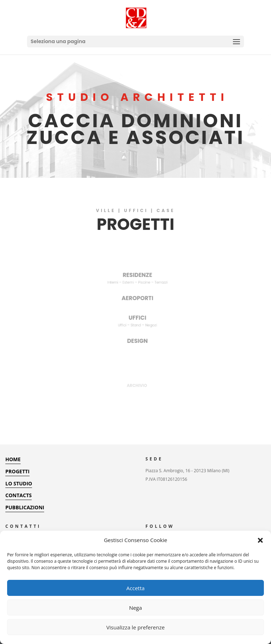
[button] (260, 540)
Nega (135, 608)
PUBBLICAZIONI (25, 507)
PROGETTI (17, 471)
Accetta (135, 588)
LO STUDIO (19, 483)
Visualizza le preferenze (136, 627)
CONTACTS (19, 495)
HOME (13, 459)
